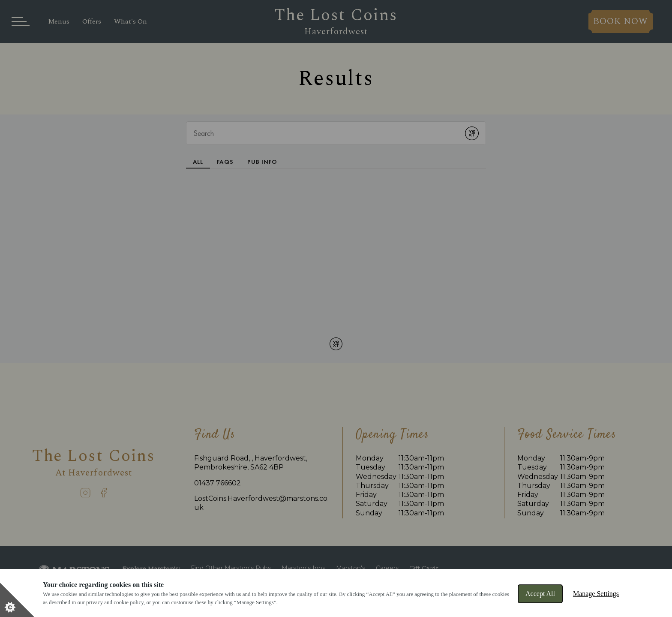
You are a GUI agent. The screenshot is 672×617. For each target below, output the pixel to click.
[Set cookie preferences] (17, 600)
